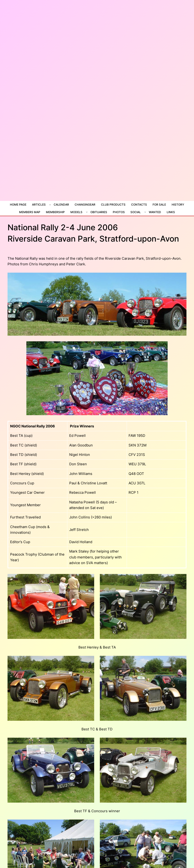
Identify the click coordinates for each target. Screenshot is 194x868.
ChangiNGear (85, 15)
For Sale (159, 15)
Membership (55, 23)
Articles (39, 15)
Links (171, 23)
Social (136, 23)
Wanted (155, 23)
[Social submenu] (145, 23)
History (178, 15)
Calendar (61, 15)
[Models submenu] (87, 23)
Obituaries (99, 23)
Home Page (18, 15)
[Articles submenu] (50, 15)
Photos (119, 23)
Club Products (113, 15)
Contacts (139, 15)
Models (76, 23)
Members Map (30, 23)
